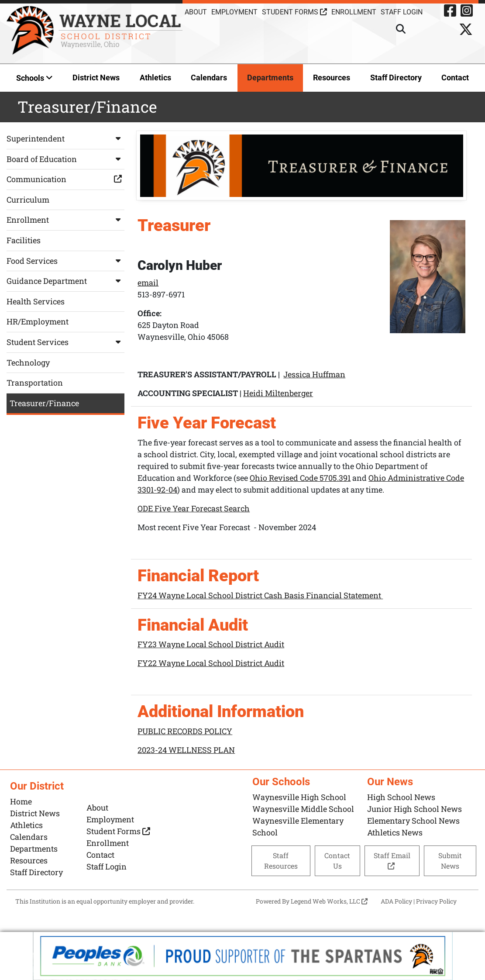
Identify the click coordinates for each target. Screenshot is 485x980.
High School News (401, 797)
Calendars (209, 78)
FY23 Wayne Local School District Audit (211, 644)
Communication (65, 179)
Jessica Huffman (314, 375)
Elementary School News (413, 821)
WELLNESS (190, 750)
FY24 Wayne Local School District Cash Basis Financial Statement (260, 595)
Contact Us (337, 861)
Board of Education (65, 159)
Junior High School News (414, 809)
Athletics (155, 78)
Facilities (24, 240)
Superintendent (65, 138)
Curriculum (28, 200)
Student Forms (294, 12)
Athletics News (395, 832)
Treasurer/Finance (44, 403)
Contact (455, 78)
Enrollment (354, 12)
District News (96, 78)
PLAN (224, 750)
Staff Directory (396, 78)
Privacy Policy (436, 901)
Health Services (36, 301)
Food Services (65, 261)
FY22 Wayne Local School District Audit (211, 663)
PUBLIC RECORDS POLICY (185, 731)
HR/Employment (38, 321)
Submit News (450, 861)
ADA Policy (396, 901)
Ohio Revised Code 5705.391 (300, 478)
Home (21, 801)
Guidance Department (65, 281)
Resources (332, 78)
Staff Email (392, 860)
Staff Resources (281, 861)
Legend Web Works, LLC (329, 901)
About (196, 12)
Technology (28, 362)
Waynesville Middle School (303, 809)
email (148, 283)
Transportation (35, 383)
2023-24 (152, 750)
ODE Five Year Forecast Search (194, 508)
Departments (270, 78)
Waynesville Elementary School (298, 826)
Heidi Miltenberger (278, 393)
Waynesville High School (299, 797)
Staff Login (107, 866)
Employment (234, 12)
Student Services (65, 342)
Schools (34, 78)
